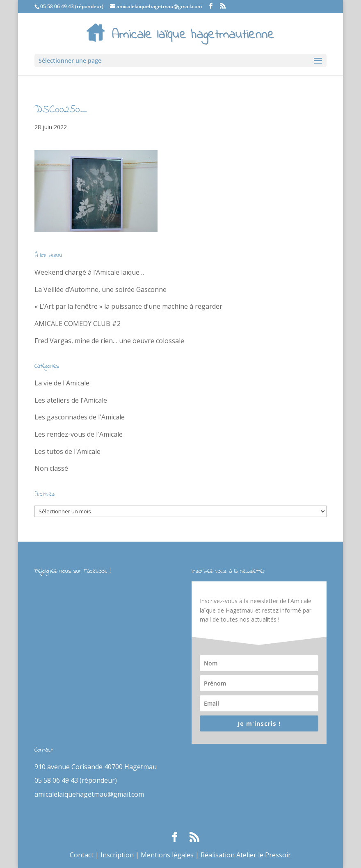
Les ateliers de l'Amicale (71, 400)
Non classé (51, 468)
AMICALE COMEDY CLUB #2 (78, 324)
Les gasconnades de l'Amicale (80, 417)
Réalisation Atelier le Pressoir (246, 855)
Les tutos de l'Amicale (67, 451)
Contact (82, 855)
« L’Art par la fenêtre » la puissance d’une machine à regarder (128, 306)
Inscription (117, 855)
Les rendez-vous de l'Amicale (79, 434)
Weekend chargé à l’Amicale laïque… (89, 272)
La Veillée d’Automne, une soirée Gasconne (101, 289)
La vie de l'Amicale (62, 383)
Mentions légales (167, 855)
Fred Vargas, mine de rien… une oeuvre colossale (109, 341)
